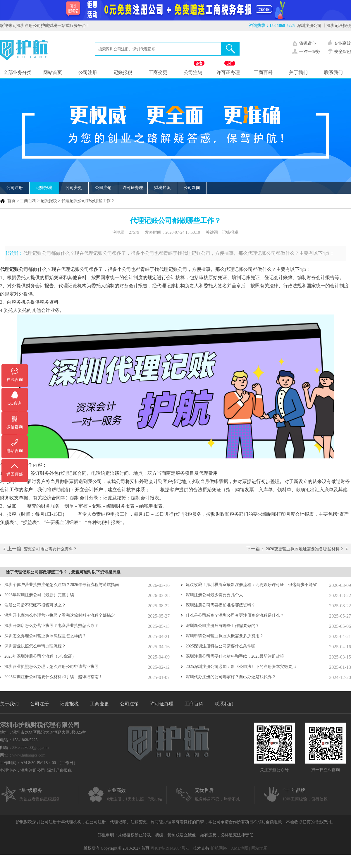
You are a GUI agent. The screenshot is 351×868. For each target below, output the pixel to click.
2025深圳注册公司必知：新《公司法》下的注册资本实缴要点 (241, 667)
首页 (11, 201)
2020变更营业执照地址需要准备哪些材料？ (305, 549)
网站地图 (259, 848)
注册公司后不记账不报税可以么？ (35, 605)
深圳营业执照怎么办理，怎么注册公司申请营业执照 (51, 667)
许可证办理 (228, 72)
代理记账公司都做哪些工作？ (88, 201)
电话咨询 (15, 451)
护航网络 (219, 848)
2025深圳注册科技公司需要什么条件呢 (221, 646)
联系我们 (333, 72)
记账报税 (123, 72)
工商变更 (158, 72)
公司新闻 (192, 188)
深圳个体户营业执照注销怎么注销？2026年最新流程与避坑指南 (62, 585)
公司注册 (88, 72)
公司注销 (193, 72)
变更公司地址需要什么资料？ (50, 549)
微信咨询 (15, 427)
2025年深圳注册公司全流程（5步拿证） (40, 656)
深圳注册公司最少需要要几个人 (214, 595)
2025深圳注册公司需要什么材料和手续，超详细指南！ (54, 677)
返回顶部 (15, 474)
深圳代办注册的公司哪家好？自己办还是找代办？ (231, 677)
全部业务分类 (18, 72)
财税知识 (162, 188)
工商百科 (263, 72)
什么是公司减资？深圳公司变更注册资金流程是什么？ (235, 615)
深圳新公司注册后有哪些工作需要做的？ (223, 626)
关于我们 (298, 72)
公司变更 (74, 188)
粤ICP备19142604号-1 (170, 848)
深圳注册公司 (309, 26)
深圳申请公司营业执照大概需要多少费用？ (225, 636)
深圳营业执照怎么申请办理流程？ (35, 646)
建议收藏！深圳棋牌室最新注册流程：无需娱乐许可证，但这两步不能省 (251, 585)
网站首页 (53, 72)
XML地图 (240, 848)
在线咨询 (15, 380)
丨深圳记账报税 (337, 26)
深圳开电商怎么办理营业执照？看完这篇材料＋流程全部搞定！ (62, 615)
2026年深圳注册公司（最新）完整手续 (39, 595)
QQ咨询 (15, 403)
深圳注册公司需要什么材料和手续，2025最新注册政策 (235, 656)
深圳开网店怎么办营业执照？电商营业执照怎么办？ (51, 626)
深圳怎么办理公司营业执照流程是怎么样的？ (45, 636)
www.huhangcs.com (29, 755)
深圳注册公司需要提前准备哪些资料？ (221, 605)
